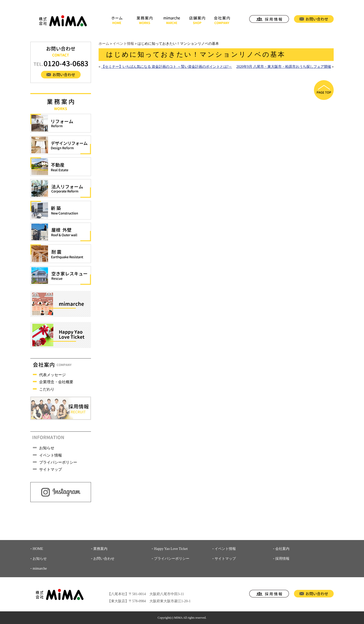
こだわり (47, 389)
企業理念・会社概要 (56, 382)
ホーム (104, 44)
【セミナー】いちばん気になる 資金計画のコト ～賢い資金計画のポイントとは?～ (167, 67)
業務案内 (100, 549)
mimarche (40, 568)
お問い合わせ (104, 559)
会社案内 (282, 549)
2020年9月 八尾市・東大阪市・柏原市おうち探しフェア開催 (284, 67)
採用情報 (282, 559)
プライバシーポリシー (58, 462)
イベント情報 (123, 44)
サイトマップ (51, 469)
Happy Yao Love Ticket (171, 549)
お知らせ (47, 448)
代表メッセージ (52, 375)
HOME (38, 549)
